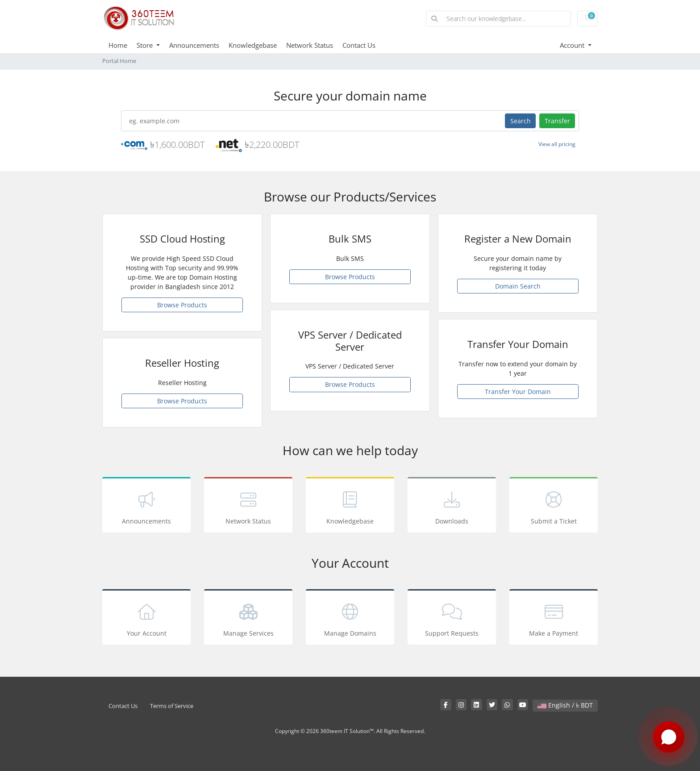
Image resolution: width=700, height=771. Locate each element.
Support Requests (452, 618)
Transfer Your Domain (518, 392)
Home (118, 45)
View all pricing (557, 144)
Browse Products (182, 305)
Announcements (194, 45)
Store (146, 45)
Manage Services (248, 618)
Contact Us (359, 45)
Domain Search (518, 286)
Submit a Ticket (554, 506)
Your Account (146, 618)
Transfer (557, 121)
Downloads (452, 506)
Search (521, 121)
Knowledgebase (253, 45)
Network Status (310, 45)
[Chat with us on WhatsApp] (669, 737)
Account (573, 45)
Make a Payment (554, 618)
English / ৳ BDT (565, 705)
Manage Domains (350, 618)
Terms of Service (172, 706)
